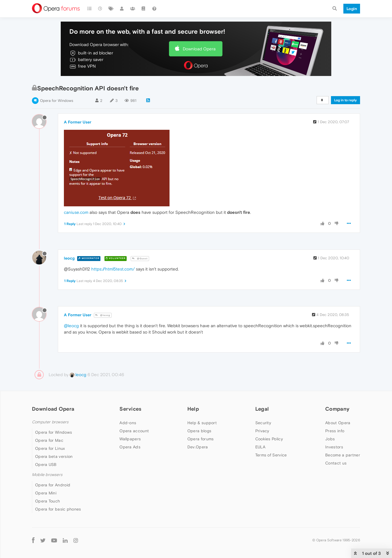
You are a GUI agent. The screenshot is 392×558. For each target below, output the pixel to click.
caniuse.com (76, 212)
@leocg (103, 315)
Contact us (336, 463)
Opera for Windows (57, 101)
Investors (334, 447)
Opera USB (46, 464)
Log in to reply (346, 100)
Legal (262, 409)
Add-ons (128, 423)
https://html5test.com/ (113, 269)
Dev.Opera (198, 447)
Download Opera (199, 49)
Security (263, 423)
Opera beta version (54, 456)
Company (337, 409)
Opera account (134, 431)
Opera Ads (130, 447)
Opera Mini (46, 493)
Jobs (330, 439)
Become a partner (343, 455)
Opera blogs (199, 431)
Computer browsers (50, 422)
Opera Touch (47, 501)
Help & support (202, 423)
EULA (260, 447)
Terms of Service (271, 455)
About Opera (338, 423)
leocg (69, 258)
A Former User (78, 122)
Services (130, 409)
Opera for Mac (49, 440)
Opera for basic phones (58, 509)
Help (193, 409)
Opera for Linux (50, 448)
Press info (335, 431)
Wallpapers (130, 439)
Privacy (262, 431)
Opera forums (201, 439)
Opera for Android (53, 485)
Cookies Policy (269, 439)
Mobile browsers (47, 475)
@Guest (140, 259)
